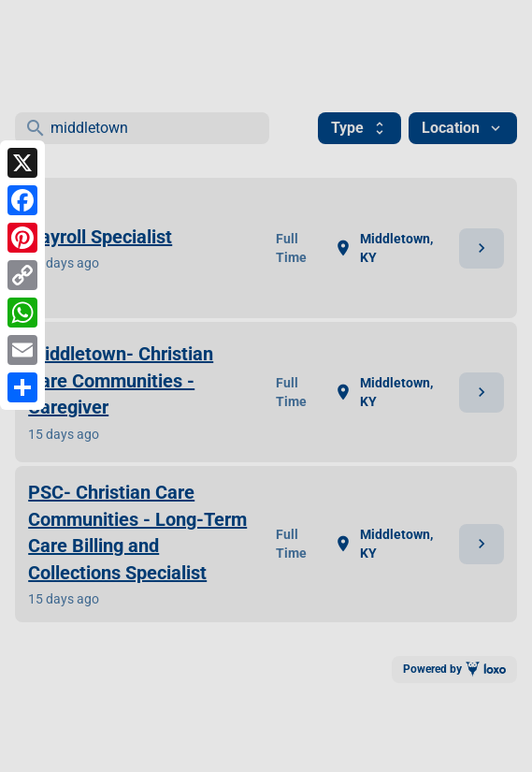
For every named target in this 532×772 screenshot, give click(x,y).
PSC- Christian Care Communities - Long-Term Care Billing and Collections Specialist (137, 532)
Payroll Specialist (100, 237)
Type (359, 128)
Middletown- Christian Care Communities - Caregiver (121, 380)
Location (463, 128)
